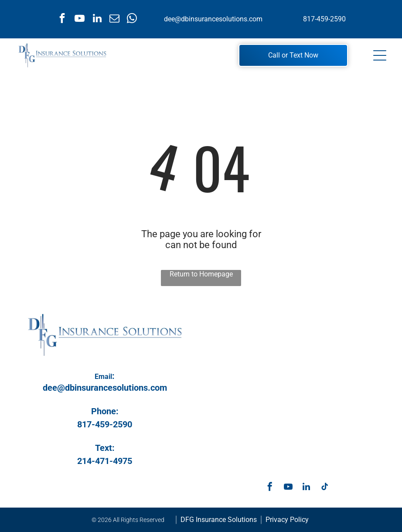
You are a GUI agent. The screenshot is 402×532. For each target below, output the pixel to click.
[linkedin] (97, 19)
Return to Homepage (201, 274)
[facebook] (62, 19)
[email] (114, 19)
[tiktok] (325, 488)
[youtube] (80, 19)
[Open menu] (380, 55)
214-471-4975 (105, 461)
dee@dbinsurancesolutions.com (213, 19)
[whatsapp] (132, 19)
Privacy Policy (287, 520)
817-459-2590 (324, 19)
